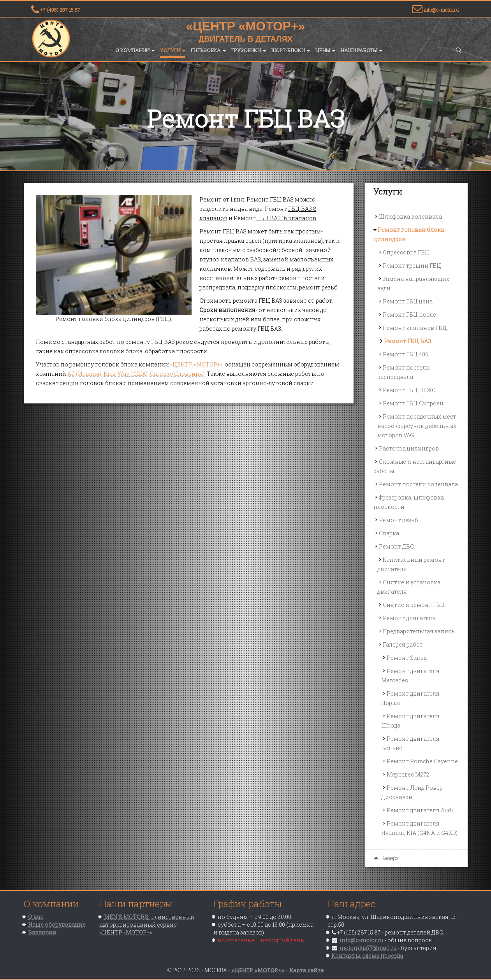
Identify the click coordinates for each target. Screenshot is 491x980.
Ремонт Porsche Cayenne (422, 761)
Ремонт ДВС (396, 546)
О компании (135, 50)
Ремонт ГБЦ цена (408, 301)
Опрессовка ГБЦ (406, 252)
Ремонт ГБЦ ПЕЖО (409, 390)
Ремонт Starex (407, 658)
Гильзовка (208, 50)
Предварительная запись (419, 631)
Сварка (389, 533)
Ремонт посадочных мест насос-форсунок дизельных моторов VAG (417, 426)
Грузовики (249, 50)
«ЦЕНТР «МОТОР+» (197, 364)
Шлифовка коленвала (410, 217)
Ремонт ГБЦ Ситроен (413, 403)
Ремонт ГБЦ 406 (406, 354)
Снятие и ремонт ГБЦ (414, 605)
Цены (325, 50)
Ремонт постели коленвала (418, 484)
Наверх (386, 858)
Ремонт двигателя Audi (420, 810)
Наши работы (362, 50)
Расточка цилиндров (409, 448)
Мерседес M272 (408, 774)
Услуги (173, 50)
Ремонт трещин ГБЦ (412, 266)
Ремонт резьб (399, 520)
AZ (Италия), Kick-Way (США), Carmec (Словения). (136, 374)
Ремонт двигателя (409, 618)
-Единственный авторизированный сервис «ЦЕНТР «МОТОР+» (147, 925)
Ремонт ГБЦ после (409, 315)
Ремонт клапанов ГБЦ (415, 328)
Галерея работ (403, 644)
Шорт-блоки (291, 50)
